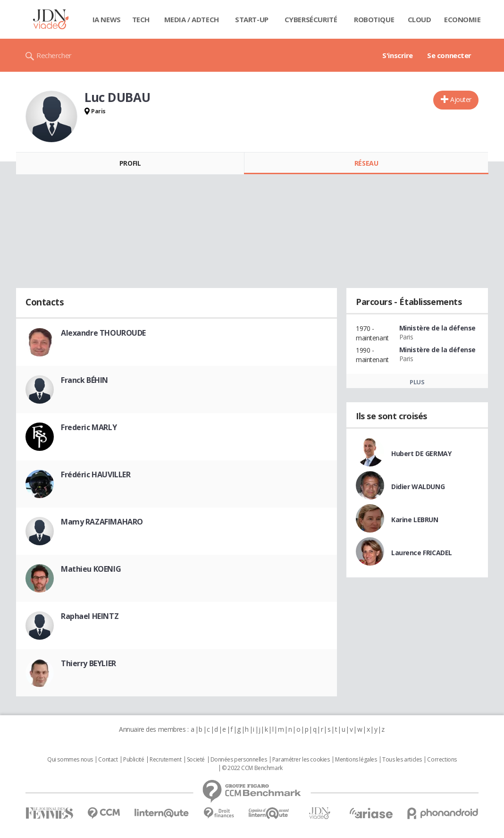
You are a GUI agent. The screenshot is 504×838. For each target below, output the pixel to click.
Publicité (134, 760)
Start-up (252, 19)
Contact (108, 760)
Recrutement (165, 760)
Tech (141, 19)
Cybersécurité (311, 19)
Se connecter (449, 55)
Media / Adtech (192, 19)
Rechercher (54, 55)
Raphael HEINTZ (90, 616)
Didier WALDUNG (418, 487)
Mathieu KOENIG (91, 569)
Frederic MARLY (89, 427)
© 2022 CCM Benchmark (252, 768)
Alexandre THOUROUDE (103, 333)
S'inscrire (398, 55)
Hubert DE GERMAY (421, 453)
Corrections (442, 760)
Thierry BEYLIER (88, 663)
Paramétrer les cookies (301, 760)
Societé (196, 760)
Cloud (420, 19)
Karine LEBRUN (415, 520)
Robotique (374, 19)
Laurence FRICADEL (422, 553)
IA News (107, 19)
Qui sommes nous (70, 760)
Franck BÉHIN (84, 380)
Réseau (366, 163)
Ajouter (461, 99)
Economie (462, 19)
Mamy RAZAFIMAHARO (102, 522)
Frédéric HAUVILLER (96, 474)
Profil (130, 163)
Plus (417, 382)
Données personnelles (239, 760)
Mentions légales (356, 760)
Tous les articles (402, 760)
